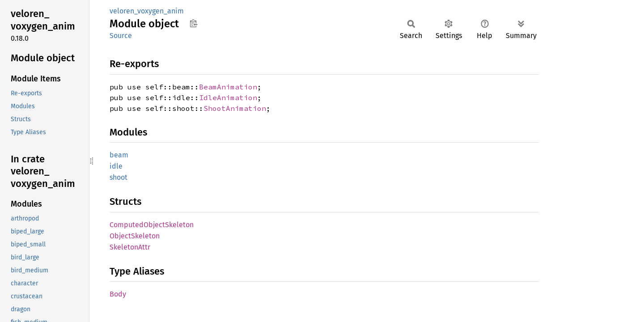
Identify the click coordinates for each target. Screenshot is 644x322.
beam (119, 155)
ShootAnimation (235, 108)
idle (116, 166)
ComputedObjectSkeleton (152, 225)
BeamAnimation (228, 87)
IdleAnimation (228, 97)
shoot (119, 177)
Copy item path (193, 23)
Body (118, 294)
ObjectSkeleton (135, 236)
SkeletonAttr (130, 247)
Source (121, 36)
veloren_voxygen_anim (147, 11)
